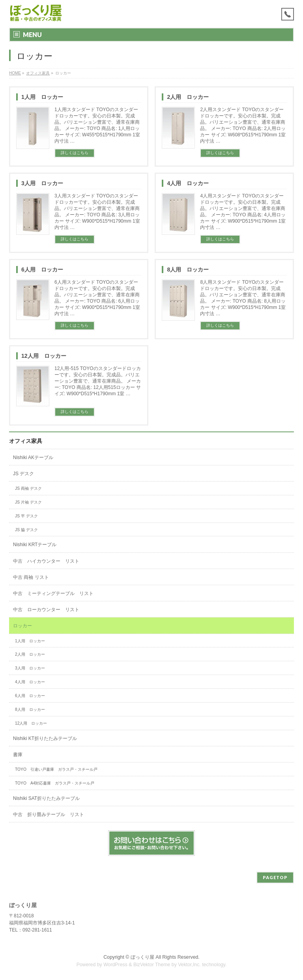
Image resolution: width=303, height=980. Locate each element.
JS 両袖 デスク (28, 488)
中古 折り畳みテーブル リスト (49, 814)
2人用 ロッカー (188, 97)
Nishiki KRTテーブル (35, 545)
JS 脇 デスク (26, 530)
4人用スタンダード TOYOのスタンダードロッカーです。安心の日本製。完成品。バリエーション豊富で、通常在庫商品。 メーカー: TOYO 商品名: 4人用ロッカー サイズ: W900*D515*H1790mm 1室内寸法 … (243, 212)
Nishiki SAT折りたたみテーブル (49, 798)
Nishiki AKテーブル (33, 457)
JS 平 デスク (26, 516)
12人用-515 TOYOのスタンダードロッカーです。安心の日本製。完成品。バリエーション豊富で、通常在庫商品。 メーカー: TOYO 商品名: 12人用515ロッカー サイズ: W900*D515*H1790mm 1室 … (98, 381)
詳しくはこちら (75, 153)
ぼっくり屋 (142, 957)
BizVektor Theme (152, 965)
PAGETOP (275, 877)
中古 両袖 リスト (31, 577)
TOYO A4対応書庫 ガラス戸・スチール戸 (55, 783)
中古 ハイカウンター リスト (46, 561)
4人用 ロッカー (188, 183)
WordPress (115, 965)
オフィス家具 (26, 441)
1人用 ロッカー (42, 97)
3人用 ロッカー (42, 183)
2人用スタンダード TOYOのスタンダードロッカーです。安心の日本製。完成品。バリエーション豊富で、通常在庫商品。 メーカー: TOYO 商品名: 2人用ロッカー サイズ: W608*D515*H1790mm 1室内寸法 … (243, 125)
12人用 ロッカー (44, 356)
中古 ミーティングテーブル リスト (53, 593)
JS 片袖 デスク (28, 502)
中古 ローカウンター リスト (46, 610)
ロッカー (22, 626)
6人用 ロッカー (42, 270)
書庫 (18, 755)
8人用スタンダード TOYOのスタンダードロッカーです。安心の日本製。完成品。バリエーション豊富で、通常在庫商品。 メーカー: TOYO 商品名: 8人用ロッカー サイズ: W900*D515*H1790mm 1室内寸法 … (243, 298)
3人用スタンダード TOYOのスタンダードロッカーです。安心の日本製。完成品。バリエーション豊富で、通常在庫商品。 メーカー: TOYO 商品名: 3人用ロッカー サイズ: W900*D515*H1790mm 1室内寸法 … (97, 212)
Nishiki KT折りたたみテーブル (45, 738)
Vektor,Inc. (189, 965)
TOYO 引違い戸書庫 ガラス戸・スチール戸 (56, 769)
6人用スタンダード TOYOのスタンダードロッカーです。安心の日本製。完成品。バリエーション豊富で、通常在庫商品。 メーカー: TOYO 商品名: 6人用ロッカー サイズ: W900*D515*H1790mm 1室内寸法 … (97, 298)
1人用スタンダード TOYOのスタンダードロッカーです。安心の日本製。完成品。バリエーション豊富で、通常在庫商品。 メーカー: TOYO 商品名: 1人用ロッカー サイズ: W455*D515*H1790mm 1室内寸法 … (97, 125)
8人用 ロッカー (188, 270)
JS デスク (23, 474)
